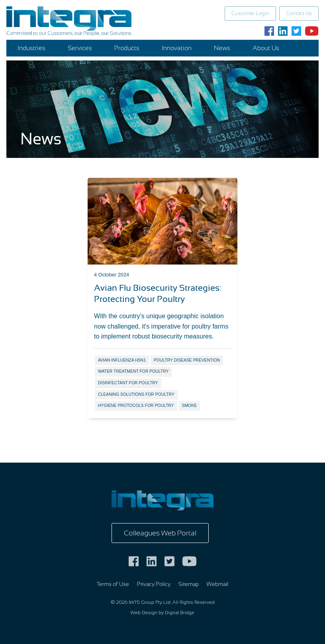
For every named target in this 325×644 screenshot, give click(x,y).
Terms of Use (113, 584)
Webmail (217, 584)
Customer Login (250, 13)
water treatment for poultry (133, 371)
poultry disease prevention (187, 360)
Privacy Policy (154, 584)
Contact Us (299, 13)
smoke (190, 406)
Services (80, 48)
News (222, 48)
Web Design (144, 613)
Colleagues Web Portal (160, 533)
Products (127, 48)
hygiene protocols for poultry (136, 406)
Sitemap (189, 584)
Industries (31, 48)
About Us (266, 48)
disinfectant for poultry (128, 383)
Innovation (177, 48)
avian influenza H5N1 (122, 360)
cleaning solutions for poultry (136, 394)
